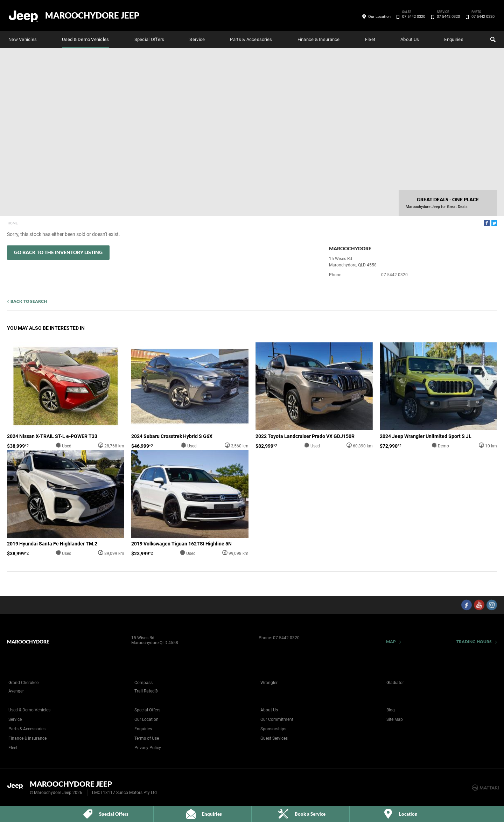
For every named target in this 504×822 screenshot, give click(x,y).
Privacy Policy (148, 748)
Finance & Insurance (319, 39)
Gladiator (395, 683)
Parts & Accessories (251, 39)
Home (13, 223)
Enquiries (454, 39)
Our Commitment (277, 719)
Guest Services (274, 738)
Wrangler (269, 683)
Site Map (395, 719)
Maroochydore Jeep (92, 15)
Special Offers (149, 39)
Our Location (379, 17)
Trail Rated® (146, 691)
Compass (143, 683)
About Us (410, 39)
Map (391, 642)
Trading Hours (474, 642)
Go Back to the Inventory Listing (58, 252)
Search (492, 39)
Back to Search (29, 301)
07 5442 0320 (412, 17)
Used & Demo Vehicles (85, 39)
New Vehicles (23, 39)
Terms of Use (147, 738)
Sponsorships (273, 729)
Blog (391, 710)
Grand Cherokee (23, 683)
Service (197, 39)
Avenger (16, 691)
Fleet (370, 39)
